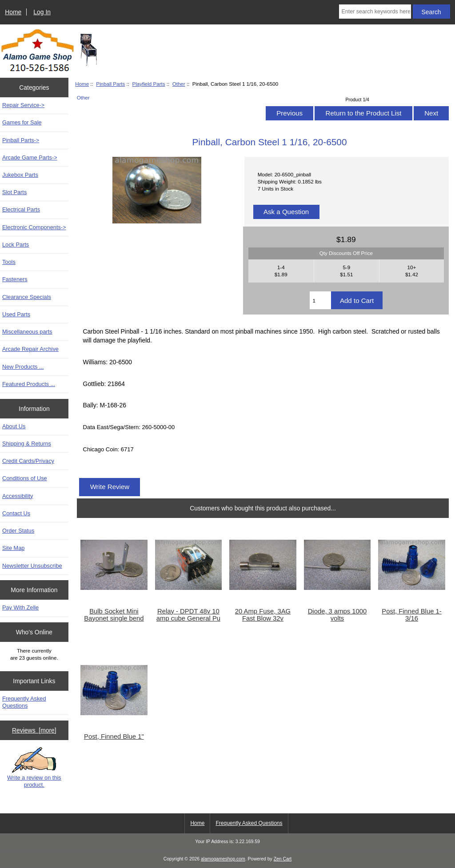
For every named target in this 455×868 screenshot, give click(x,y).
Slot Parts (14, 192)
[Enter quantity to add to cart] (320, 300)
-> (21, 140)
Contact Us (16, 513)
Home (13, 12)
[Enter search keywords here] (375, 12)
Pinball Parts (110, 84)
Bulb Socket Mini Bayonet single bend (114, 615)
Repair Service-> (23, 105)
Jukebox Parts (20, 175)
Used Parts (16, 314)
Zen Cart (283, 859)
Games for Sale (22, 122)
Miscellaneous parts (27, 332)
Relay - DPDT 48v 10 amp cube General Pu (188, 615)
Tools (9, 262)
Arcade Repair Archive (30, 349)
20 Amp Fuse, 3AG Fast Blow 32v (263, 615)
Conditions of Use (25, 478)
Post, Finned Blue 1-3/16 (411, 615)
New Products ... (23, 367)
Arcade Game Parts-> (30, 157)
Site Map (13, 548)
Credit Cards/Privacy (28, 461)
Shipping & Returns (27, 444)
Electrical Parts (21, 209)
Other (179, 84)
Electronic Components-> (34, 227)
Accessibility (18, 496)
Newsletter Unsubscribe (32, 566)
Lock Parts (16, 245)
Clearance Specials (27, 297)
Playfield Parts (148, 84)
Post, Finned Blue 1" (114, 737)
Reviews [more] (34, 730)
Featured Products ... (29, 384)
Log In (42, 12)
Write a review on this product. (34, 768)
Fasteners (15, 279)
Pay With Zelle (20, 607)
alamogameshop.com (223, 859)
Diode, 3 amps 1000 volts (337, 615)
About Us (14, 426)
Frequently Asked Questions (24, 702)
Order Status (18, 531)
